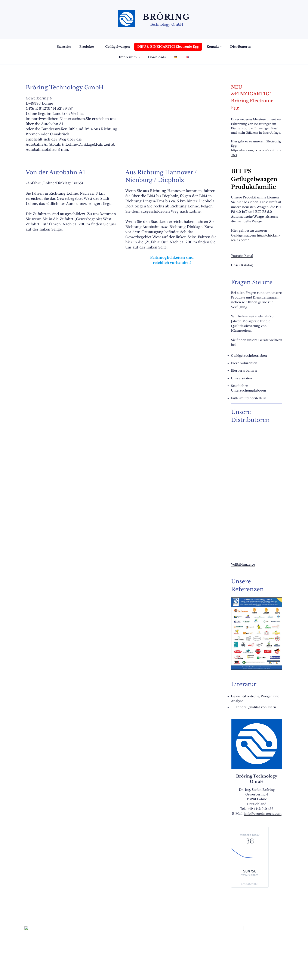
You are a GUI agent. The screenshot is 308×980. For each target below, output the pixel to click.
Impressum (130, 57)
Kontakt (215, 47)
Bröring (167, 17)
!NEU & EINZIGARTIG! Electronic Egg (168, 47)
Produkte (89, 47)
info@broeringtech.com (263, 814)
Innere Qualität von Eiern (256, 707)
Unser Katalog (242, 265)
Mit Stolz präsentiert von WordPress (90, 970)
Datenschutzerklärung (41, 970)
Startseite (64, 47)
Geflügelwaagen (118, 47)
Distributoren (241, 47)
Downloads (157, 57)
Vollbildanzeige (243, 565)
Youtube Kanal (242, 256)
